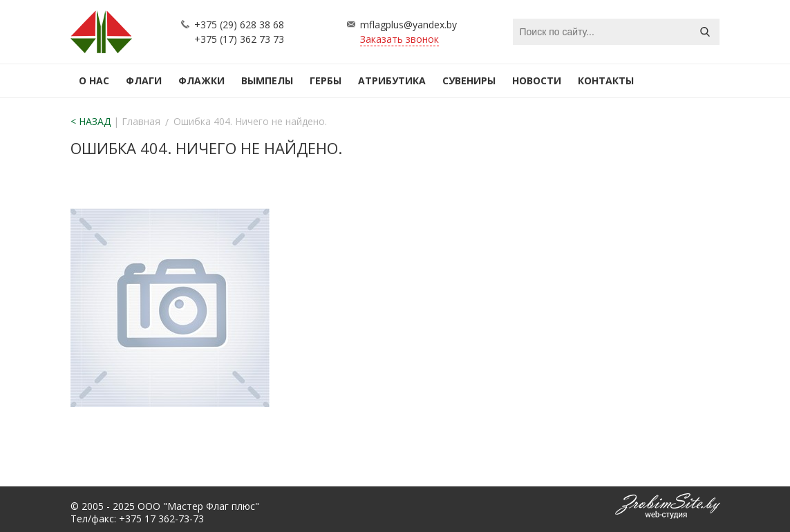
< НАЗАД (91, 121)
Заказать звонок (399, 39)
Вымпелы (267, 80)
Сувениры (469, 80)
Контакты (606, 80)
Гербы (326, 80)
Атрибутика (392, 80)
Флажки (201, 80)
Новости (537, 80)
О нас (94, 80)
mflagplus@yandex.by (408, 25)
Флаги (144, 80)
